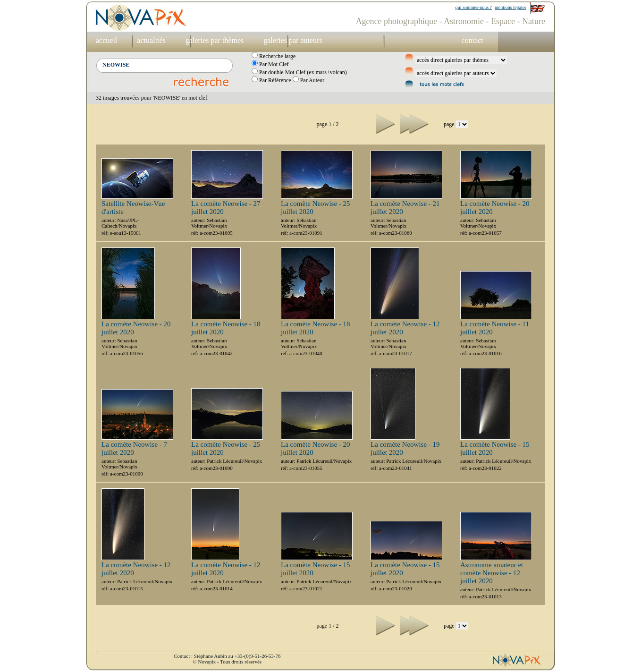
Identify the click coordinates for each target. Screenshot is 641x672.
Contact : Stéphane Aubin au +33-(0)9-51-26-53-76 (227, 656)
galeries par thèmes (215, 40)
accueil (106, 40)
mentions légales (510, 7)
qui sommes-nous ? (474, 7)
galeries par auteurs (293, 40)
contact (472, 40)
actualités (151, 40)
